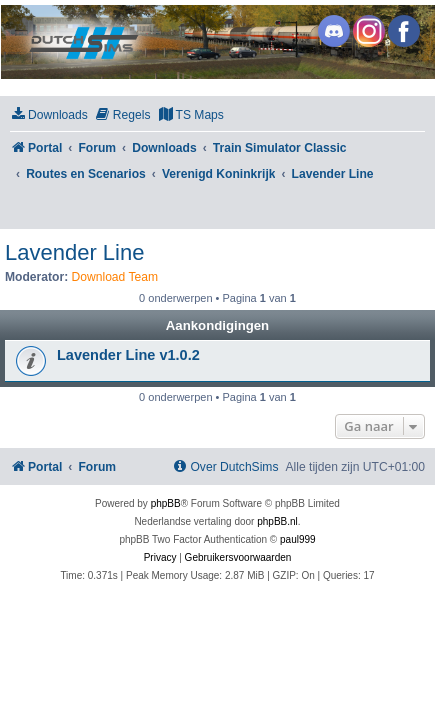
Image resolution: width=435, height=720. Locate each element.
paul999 (298, 539)
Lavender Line (74, 252)
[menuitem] (49, 115)
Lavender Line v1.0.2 (128, 355)
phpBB (166, 503)
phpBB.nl (277, 521)
